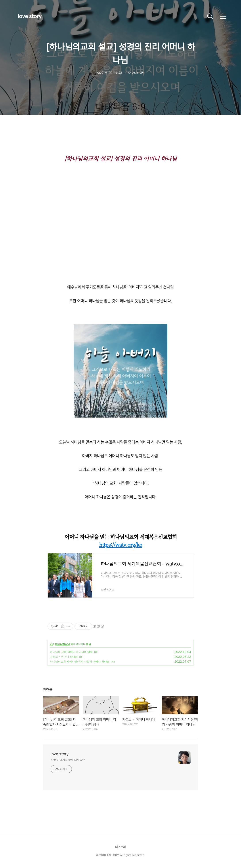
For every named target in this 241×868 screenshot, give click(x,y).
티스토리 (120, 847)
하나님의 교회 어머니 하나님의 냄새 (71, 652)
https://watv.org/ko (121, 545)
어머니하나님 (62, 644)
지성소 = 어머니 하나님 (64, 657)
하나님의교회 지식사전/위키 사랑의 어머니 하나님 (80, 662)
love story (30, 16)
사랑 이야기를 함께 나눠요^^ (68, 760)
